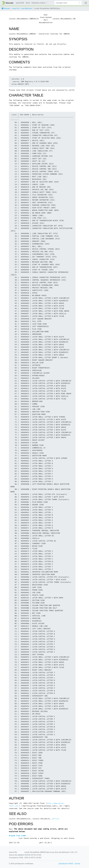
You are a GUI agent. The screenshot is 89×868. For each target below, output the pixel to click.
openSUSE (20, 3)
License (77, 864)
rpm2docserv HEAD (66, 864)
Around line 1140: (18, 836)
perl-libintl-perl (27, 8)
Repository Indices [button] (39, 3)
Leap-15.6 (16, 8)
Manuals (6, 8)
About (28, 3)
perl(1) (56, 819)
